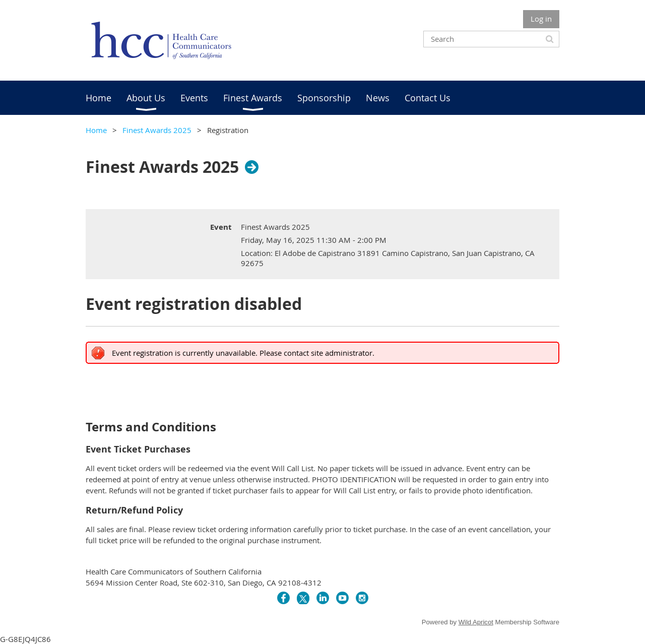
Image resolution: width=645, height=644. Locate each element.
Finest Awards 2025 (157, 130)
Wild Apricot (476, 622)
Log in (541, 19)
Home (96, 130)
